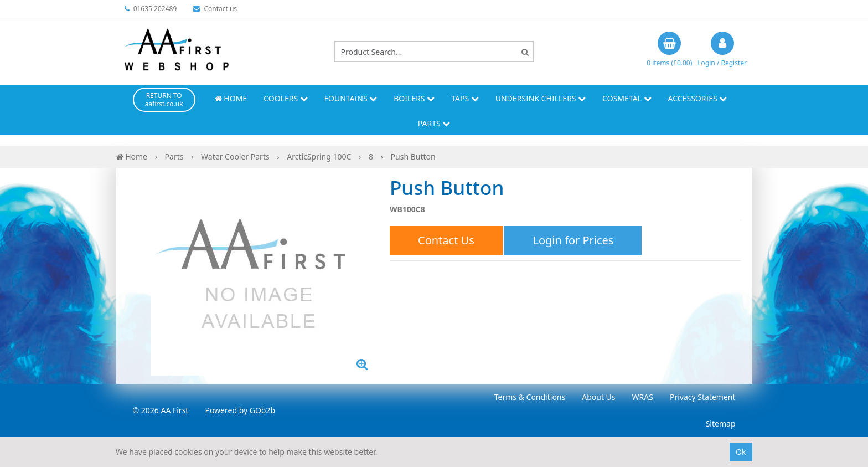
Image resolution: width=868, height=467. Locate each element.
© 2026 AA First (161, 410)
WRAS (643, 397)
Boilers (414, 98)
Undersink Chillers (541, 98)
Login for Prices (573, 240)
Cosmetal (627, 98)
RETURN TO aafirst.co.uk (164, 100)
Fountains (351, 98)
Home (231, 98)
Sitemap (721, 424)
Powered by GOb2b (240, 410)
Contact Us (446, 240)
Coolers (286, 98)
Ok (741, 452)
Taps (465, 98)
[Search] (525, 52)
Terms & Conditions (530, 397)
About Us (598, 397)
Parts (434, 123)
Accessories (698, 98)
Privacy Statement (703, 397)
